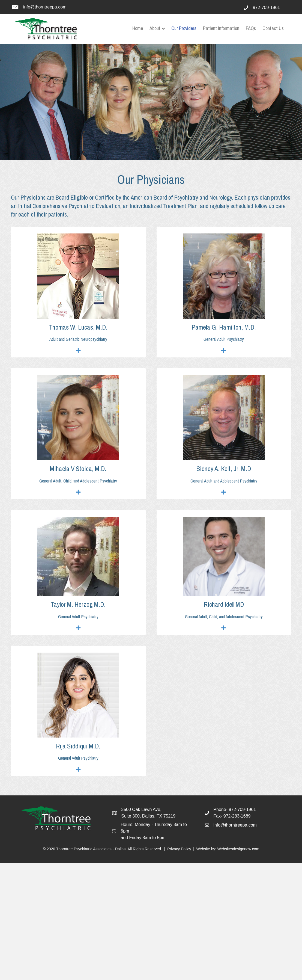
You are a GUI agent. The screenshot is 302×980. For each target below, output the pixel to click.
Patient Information (221, 28)
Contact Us (273, 28)
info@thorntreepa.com (45, 7)
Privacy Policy (179, 849)
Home (138, 28)
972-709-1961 (267, 8)
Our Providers (184, 28)
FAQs (251, 28)
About (155, 28)
